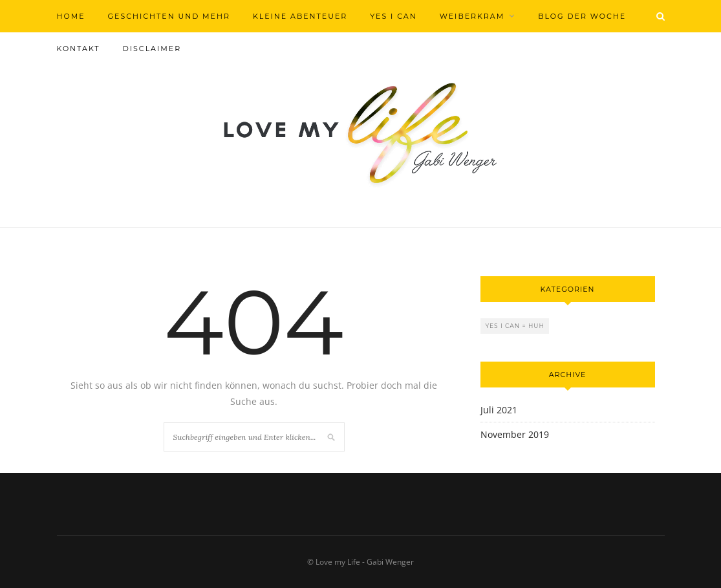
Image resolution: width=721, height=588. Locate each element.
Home (71, 16)
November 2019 (515, 434)
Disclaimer (152, 49)
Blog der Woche (582, 16)
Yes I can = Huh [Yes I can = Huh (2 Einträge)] (515, 326)
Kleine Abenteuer (300, 16)
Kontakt (79, 49)
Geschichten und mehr (169, 16)
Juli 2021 (499, 410)
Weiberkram (472, 16)
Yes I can (393, 16)
